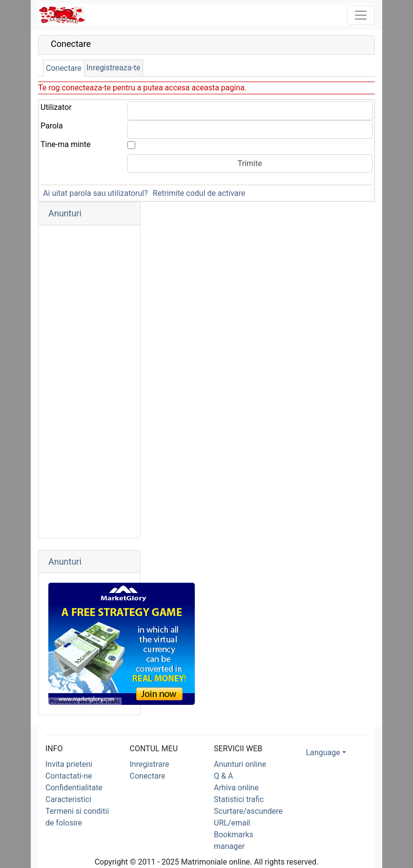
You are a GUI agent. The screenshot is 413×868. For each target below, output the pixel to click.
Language (323, 752)
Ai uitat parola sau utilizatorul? (95, 193)
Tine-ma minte (65, 144)
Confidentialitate (74, 788)
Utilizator (56, 107)
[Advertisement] (89, 381)
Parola (52, 126)
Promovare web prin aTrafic (85, 701)
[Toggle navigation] (361, 15)
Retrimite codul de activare (199, 193)
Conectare (64, 68)
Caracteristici (68, 799)
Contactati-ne (69, 776)
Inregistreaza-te (114, 68)
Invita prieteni (69, 764)
